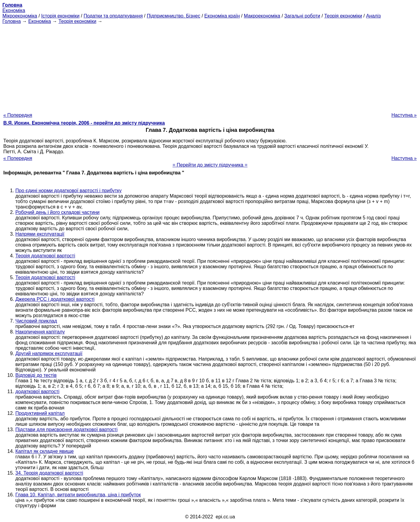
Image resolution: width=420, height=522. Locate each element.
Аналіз (373, 16)
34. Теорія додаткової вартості (49, 473)
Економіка (14, 10)
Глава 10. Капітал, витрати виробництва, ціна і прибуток (78, 495)
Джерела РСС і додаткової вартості (55, 299)
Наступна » (404, 115)
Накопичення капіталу (40, 332)
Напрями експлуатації (40, 234)
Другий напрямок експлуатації (49, 353)
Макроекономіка (262, 16)
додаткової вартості (37, 391)
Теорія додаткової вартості (45, 256)
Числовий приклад (36, 321)
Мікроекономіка (20, 16)
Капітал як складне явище (44, 451)
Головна (12, 21)
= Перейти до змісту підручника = (210, 165)
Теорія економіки (343, 16)
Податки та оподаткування (113, 16)
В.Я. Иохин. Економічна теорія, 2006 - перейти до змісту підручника (84, 123)
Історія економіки (60, 16)
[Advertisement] (210, 66)
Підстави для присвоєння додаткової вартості (66, 430)
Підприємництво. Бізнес (174, 16)
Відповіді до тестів (36, 375)
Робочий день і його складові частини (57, 212)
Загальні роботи (302, 16)
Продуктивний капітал (40, 413)
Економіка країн (222, 16)
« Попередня (18, 115)
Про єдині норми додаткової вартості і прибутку (68, 191)
